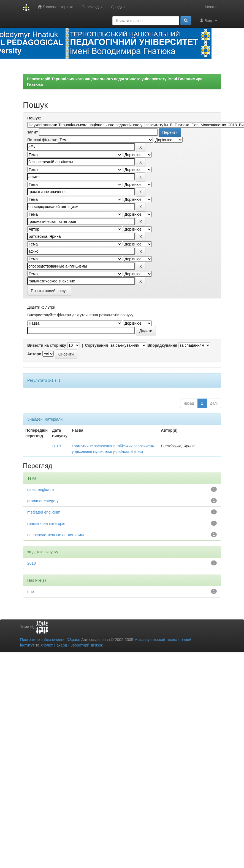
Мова (211, 7)
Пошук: (34, 118)
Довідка (118, 7)
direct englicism (40, 490)
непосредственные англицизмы (55, 535)
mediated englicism (44, 512)
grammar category (43, 501)
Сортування (97, 345)
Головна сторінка (55, 7)
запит (32, 132)
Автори (34, 354)
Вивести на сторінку (47, 345)
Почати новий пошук (49, 291)
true (31, 592)
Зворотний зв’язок (86, 645)
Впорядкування (162, 345)
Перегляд (92, 7)
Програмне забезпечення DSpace (50, 640)
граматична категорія (46, 524)
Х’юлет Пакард (54, 645)
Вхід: (208, 21)
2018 (56, 446)
